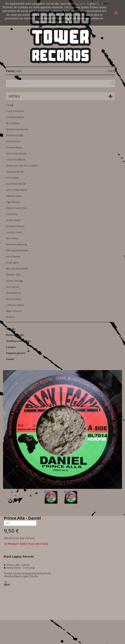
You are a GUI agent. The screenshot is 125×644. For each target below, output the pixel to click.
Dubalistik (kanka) (15, 172)
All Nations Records (15, 117)
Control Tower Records (16, 154)
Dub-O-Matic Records (16, 184)
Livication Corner (14, 232)
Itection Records (13, 220)
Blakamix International (17, 129)
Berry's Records (13, 123)
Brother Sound (13, 141)
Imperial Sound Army (16, 208)
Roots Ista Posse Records (17, 269)
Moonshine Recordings (17, 244)
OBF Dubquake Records (17, 250)
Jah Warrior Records (15, 226)
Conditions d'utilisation (18, 341)
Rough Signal (12, 263)
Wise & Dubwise (13, 299)
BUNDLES (11, 317)
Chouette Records (14, 147)
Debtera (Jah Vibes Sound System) (22, 166)
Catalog (10, 105)
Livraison (11, 329)
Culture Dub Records (16, 160)
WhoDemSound (13, 293)
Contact (10, 359)
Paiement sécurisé (16, 353)
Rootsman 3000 (13, 275)
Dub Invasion (12, 178)
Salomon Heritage (14, 281)
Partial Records (13, 257)
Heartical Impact (14, 196)
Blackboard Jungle (15, 135)
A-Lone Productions (15, 111)
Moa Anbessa (12, 238)
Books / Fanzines (14, 311)
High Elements (13, 202)
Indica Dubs (12, 214)
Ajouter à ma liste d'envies (19, 538)
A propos (11, 347)
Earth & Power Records (17, 190)
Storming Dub (13, 287)
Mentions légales (15, 335)
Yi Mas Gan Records (15, 305)
